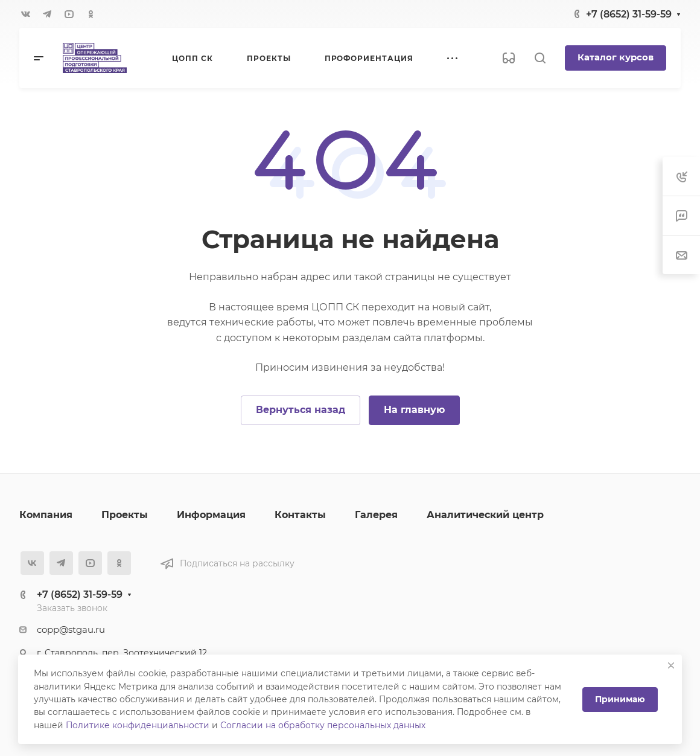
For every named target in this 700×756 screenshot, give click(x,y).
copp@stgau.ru (71, 630)
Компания (46, 515)
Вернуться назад (301, 410)
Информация (211, 515)
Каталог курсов (616, 57)
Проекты (125, 515)
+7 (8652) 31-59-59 (629, 14)
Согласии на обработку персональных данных (323, 725)
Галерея (376, 515)
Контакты (300, 515)
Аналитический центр (485, 515)
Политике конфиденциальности (138, 725)
